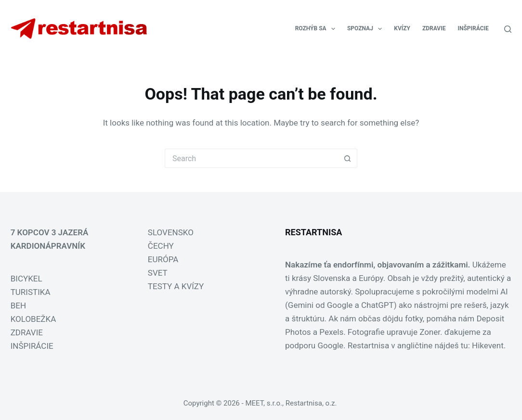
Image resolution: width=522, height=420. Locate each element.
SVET (158, 273)
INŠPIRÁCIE (473, 28)
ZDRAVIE (434, 28)
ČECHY (161, 246)
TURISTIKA (31, 292)
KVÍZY (402, 28)
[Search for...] (251, 158)
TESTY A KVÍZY (176, 286)
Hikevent (488, 345)
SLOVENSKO (171, 232)
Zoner (430, 332)
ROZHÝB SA (317, 29)
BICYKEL (26, 279)
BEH (18, 305)
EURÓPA (163, 259)
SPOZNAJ (366, 29)
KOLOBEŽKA (33, 319)
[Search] (508, 29)
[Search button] (348, 158)
